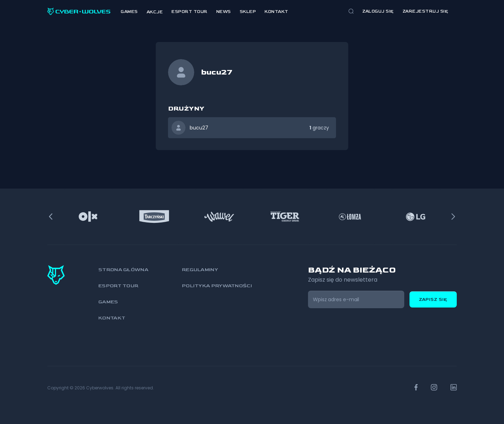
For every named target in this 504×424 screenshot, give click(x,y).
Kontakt (276, 12)
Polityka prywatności (217, 286)
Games (129, 12)
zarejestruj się (425, 11)
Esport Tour (190, 12)
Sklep (248, 12)
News (224, 12)
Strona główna (123, 270)
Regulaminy (200, 270)
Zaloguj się (378, 11)
